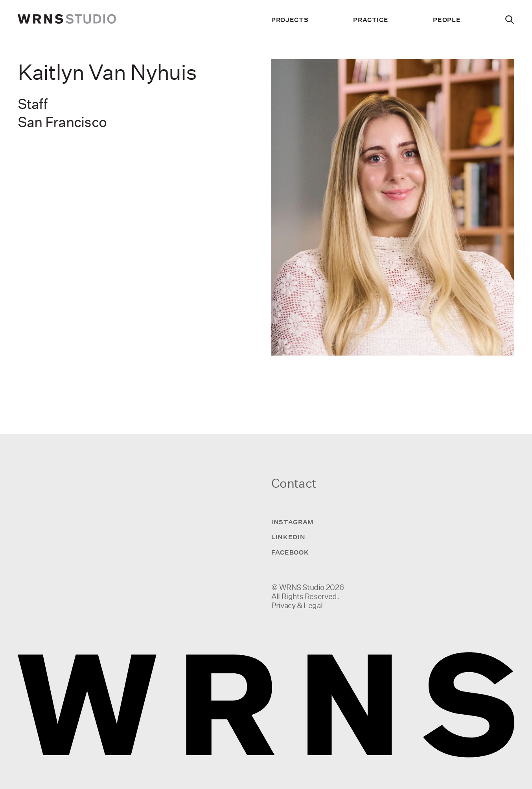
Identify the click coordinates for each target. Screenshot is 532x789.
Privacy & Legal (297, 605)
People (447, 20)
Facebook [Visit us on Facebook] (290, 552)
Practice (371, 20)
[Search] (510, 20)
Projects (290, 20)
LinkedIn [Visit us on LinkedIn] (288, 537)
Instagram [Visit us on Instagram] (293, 522)
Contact (294, 483)
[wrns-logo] (67, 20)
